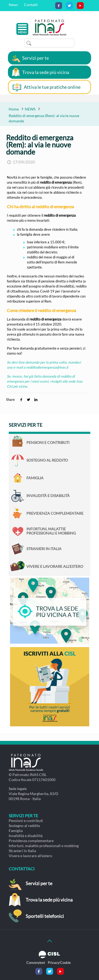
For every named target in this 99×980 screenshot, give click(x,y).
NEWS (30, 109)
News (13, 5)
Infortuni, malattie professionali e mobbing (51, 531)
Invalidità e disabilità (48, 496)
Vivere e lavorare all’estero (55, 566)
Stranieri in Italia (44, 549)
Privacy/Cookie (59, 963)
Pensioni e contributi (48, 442)
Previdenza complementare (55, 513)
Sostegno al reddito (47, 460)
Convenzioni (36, 963)
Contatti (31, 5)
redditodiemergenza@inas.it (47, 367)
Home (14, 109)
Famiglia (35, 478)
